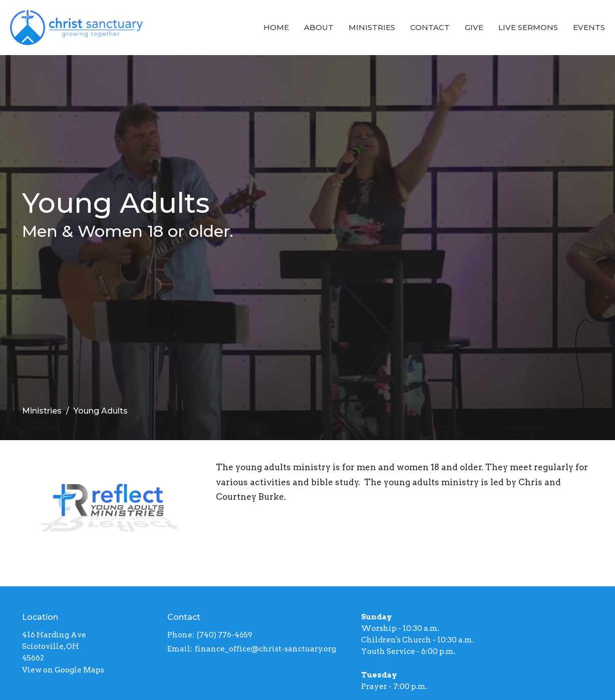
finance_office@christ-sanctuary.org (265, 649)
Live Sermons (528, 27)
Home (276, 27)
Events (589, 27)
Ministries (372, 27)
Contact (430, 27)
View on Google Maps (63, 670)
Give (474, 27)
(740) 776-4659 (225, 635)
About (319, 27)
